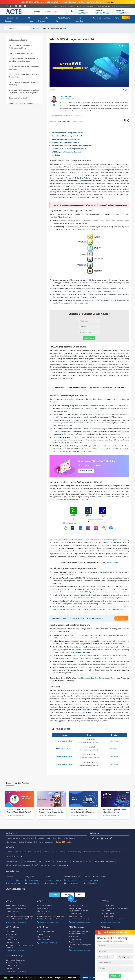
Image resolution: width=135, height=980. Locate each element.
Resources (97, 18)
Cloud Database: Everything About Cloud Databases (24, 68)
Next (126, 90)
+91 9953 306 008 (14, 880)
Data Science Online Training (104, 861)
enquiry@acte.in (52, 883)
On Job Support (69, 838)
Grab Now (110, 2)
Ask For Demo (90, 978)
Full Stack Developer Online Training (19, 865)
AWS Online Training (13, 861)
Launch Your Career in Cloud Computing (24, 103)
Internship (57, 838)
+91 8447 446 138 (92, 880)
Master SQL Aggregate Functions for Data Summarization (24, 76)
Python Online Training (61, 861)
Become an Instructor (92, 852)
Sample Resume (29, 838)
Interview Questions (59, 28)
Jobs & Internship (79, 19)
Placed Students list (63, 19)
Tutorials (45, 28)
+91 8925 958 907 (72, 880)
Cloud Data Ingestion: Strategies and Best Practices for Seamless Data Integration (24, 91)
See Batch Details (86, 471)
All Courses (30, 19)
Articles (36, 28)
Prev (52, 90)
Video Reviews (11, 842)
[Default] (37, 12)
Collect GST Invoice (64, 842)
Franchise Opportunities (111, 852)
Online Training (59, 852)
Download (121, 618)
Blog (49, 838)
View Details (114, 741)
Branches (108, 18)
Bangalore (120, 10)
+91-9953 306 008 (102, 13)
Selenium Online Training (82, 861)
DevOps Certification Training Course (37, 861)
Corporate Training (43, 19)
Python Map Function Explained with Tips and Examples (24, 83)
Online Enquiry (81, 10)
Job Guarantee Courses (12, 19)
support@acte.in (91, 883)
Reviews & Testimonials (27, 842)
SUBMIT (115, 976)
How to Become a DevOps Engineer (22, 53)
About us (9, 852)
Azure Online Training (60, 865)
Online (80, 895)
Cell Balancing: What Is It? (18, 40)
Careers (37, 852)
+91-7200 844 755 (123, 13)
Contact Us (46, 852)
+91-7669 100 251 (81, 13)
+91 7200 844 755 (33, 880)
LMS (126, 18)
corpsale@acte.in (72, 883)
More (117, 18)
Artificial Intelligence (42, 865)
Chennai (98, 10)
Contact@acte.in (13, 883)
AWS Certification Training (64, 741)
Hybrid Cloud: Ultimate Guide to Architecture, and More (21, 47)
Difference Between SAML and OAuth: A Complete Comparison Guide (23, 60)
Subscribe (89, 338)
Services (18, 852)
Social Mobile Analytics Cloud (20, 98)
